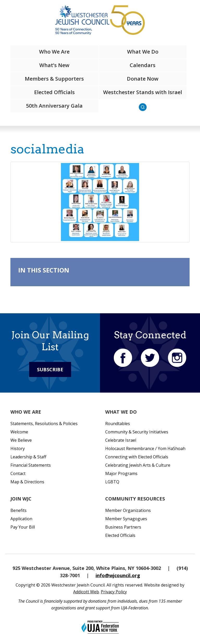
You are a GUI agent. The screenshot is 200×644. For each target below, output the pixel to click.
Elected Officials (54, 92)
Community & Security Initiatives (137, 432)
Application (21, 519)
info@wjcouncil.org (118, 575)
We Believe (21, 440)
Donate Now (143, 79)
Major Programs (121, 473)
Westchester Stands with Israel (143, 92)
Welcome (19, 432)
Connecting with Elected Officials (137, 457)
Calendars (143, 65)
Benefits (18, 510)
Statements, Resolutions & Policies (44, 424)
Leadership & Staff (28, 457)
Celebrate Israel (121, 440)
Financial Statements (31, 465)
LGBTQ (112, 482)
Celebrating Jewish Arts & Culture (138, 465)
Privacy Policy (114, 592)
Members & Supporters (54, 79)
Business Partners (123, 527)
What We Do (143, 52)
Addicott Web (86, 592)
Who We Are (54, 52)
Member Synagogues (126, 519)
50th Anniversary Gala (54, 106)
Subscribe (50, 369)
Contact (18, 473)
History (18, 448)
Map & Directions (27, 482)
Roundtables (118, 424)
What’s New (54, 65)
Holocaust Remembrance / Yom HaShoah (145, 448)
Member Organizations (128, 510)
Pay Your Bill (23, 527)
